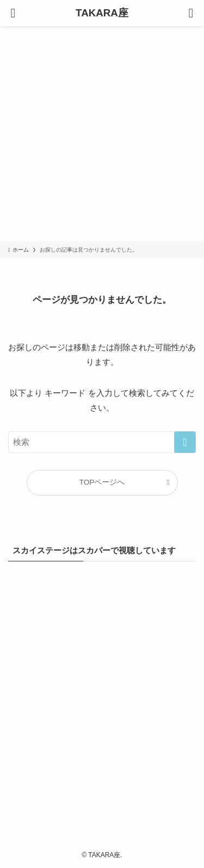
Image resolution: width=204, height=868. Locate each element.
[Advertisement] (102, 134)
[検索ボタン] (191, 13)
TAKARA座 (102, 13)
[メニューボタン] (13, 13)
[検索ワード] (102, 442)
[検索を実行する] (185, 442)
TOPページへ (102, 482)
